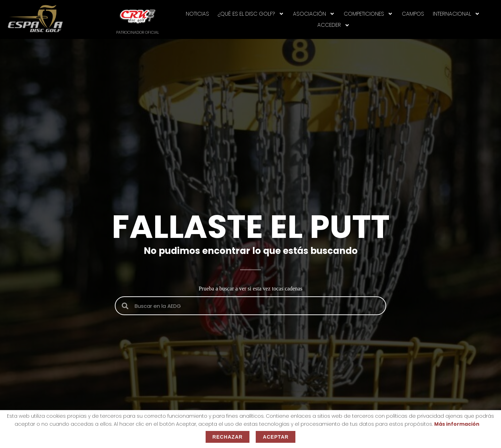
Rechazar (228, 437)
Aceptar (276, 437)
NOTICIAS (197, 14)
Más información (457, 424)
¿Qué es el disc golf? (251, 14)
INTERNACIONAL (456, 14)
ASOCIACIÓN (314, 14)
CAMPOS (413, 14)
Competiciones (368, 14)
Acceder (333, 25)
